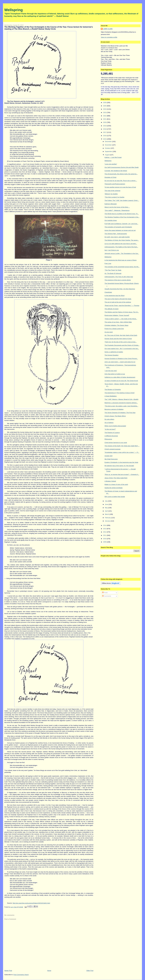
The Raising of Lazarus (112, 433)
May (106, 508)
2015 (105, 139)
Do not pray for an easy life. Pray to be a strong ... (121, 181)
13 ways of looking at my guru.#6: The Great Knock (121, 381)
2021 (105, 119)
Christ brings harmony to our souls (116, 443)
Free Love (108, 263)
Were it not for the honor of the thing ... (117, 207)
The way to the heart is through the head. (118, 299)
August (107, 155)
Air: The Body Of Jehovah (113, 273)
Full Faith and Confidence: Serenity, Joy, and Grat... (121, 224)
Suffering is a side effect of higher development (120, 377)
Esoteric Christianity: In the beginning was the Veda (121, 462)
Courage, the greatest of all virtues (116, 171)
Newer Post (8, 971)
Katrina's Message (111, 204)
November (109, 145)
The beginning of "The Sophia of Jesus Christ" (120, 393)
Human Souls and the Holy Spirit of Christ (118, 339)
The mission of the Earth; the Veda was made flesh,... (122, 446)
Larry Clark (108, 29)
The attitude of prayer (112, 309)
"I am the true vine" (111, 371)
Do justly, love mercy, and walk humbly (117, 237)
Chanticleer (108, 292)
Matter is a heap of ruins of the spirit (116, 484)
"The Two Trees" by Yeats (113, 270)
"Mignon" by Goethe (111, 194)
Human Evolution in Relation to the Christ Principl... (121, 359)
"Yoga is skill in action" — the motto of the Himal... (121, 319)
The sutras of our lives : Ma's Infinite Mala (118, 322)
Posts (105, 593)
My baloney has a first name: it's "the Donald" (119, 466)
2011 (105, 535)
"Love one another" (111, 164)
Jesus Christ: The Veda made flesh (116, 478)
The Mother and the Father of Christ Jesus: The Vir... (122, 312)
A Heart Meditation (111, 396)
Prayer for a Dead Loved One (114, 329)
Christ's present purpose (113, 449)
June (107, 504)
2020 (105, 122)
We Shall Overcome (111, 459)
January (108, 521)
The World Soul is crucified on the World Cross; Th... (122, 214)
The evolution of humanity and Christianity (118, 227)
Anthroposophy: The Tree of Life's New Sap (119, 277)
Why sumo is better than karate (115, 497)
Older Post (90, 971)
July (106, 501)
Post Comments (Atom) (21, 975)
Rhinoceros (108, 439)
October (108, 148)
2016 (105, 136)
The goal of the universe (112, 191)
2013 (105, 529)
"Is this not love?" (110, 429)
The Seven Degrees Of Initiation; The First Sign (120, 413)
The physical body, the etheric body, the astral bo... (121, 174)
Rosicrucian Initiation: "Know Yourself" (117, 315)
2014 (105, 525)
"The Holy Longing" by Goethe (114, 197)
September (109, 151)
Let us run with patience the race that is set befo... (121, 244)
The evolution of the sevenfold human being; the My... (122, 267)
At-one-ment (109, 332)
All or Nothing (109, 423)
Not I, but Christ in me (112, 250)
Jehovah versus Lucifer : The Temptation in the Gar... (122, 253)
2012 (105, 532)
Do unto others (109, 419)
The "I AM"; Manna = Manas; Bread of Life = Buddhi (121, 399)
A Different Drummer (111, 436)
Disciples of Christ (110, 177)
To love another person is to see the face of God (120, 187)
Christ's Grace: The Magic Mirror (115, 416)
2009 (105, 542)
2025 (105, 106)
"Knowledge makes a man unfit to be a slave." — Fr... (122, 452)
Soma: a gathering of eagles (114, 352)
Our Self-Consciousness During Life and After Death (122, 167)
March (107, 514)
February (108, 518)
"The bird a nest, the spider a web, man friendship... (121, 406)
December (109, 141)
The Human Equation (112, 355)
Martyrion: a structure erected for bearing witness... (121, 403)
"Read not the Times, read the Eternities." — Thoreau (122, 305)
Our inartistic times (111, 220)
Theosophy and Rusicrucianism (115, 184)
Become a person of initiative (114, 409)
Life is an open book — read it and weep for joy (120, 362)
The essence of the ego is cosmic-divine (118, 280)
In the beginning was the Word (114, 296)
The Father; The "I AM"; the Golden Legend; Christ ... (122, 200)
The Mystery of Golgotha (113, 389)
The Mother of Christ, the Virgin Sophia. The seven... (122, 240)
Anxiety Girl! (109, 456)
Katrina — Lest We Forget (113, 157)
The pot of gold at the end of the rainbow (118, 302)
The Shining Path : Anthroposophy (116, 234)
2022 (105, 116)
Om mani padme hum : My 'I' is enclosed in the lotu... (122, 349)
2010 (105, 539)
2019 (105, 126)
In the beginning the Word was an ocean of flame (121, 260)
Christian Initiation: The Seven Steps (116, 325)
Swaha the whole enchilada (114, 488)
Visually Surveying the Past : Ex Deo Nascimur (120, 289)
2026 (105, 103)
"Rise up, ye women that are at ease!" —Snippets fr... (122, 474)
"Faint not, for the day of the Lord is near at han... (121, 342)
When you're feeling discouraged (115, 426)
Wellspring (14, 10)
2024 (105, 109)
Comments (107, 596)
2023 (105, 112)
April (107, 511)
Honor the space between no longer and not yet (120, 230)
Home (49, 971)
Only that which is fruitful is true (115, 374)
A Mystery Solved (110, 481)
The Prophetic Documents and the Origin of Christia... (122, 345)
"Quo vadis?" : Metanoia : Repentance (117, 210)
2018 (105, 129)
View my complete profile (109, 37)
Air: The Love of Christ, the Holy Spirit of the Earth (121, 335)
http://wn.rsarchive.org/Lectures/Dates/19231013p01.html (31, 903)
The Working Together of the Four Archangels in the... (122, 217)
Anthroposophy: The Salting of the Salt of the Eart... (121, 247)
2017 (105, 132)
